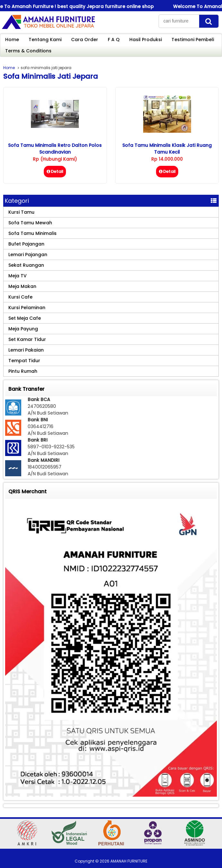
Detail (55, 171)
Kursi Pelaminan (27, 308)
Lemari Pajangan (28, 255)
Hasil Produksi (146, 40)
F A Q (114, 40)
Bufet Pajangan (26, 244)
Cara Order (85, 40)
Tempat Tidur (24, 361)
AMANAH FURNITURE (129, 861)
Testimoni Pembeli (193, 40)
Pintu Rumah (23, 371)
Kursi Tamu (21, 212)
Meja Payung (23, 329)
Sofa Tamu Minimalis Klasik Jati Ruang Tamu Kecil (167, 149)
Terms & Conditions (28, 51)
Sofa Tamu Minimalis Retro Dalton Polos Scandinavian (55, 149)
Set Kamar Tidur (27, 339)
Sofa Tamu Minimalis (32, 233)
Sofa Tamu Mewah (30, 223)
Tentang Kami (45, 40)
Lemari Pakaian (26, 350)
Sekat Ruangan (26, 265)
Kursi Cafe (20, 297)
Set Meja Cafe (25, 318)
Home (12, 40)
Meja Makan (22, 286)
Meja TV (18, 276)
